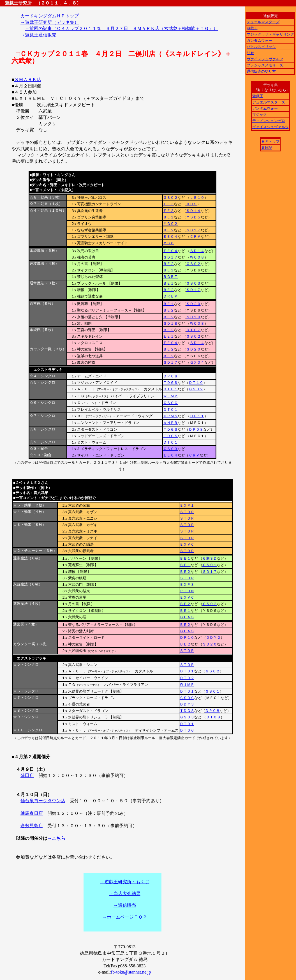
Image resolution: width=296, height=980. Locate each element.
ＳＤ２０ (193, 304)
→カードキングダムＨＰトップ (47, 16)
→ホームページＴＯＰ (125, 917)
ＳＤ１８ (170, 323)
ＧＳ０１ (210, 565)
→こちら (56, 838)
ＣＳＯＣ (170, 403)
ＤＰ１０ (187, 637)
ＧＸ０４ (197, 362)
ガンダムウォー (259, 41)
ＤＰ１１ (197, 416)
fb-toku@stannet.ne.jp (131, 972)
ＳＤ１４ (193, 211)
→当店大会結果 (125, 893)
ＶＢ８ (169, 243)
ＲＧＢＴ (170, 277)
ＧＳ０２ (170, 198)
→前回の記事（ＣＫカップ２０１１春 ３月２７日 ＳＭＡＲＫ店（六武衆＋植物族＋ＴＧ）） (121, 28)
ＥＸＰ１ (187, 505)
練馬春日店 (32, 813)
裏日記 (267, 148)
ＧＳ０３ (193, 283)
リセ (250, 53)
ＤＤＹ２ (213, 637)
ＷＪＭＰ (170, 396)
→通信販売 (125, 905)
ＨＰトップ (270, 141)
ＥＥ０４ (170, 237)
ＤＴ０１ (170, 389)
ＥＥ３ (169, 204)
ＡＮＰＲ (170, 423)
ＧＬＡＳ (187, 617)
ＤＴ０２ (187, 678)
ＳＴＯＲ (187, 512)
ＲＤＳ (192, 204)
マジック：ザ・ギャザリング (270, 34)
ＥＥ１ (169, 336)
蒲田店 (27, 775)
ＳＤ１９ (193, 317)
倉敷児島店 (32, 826)
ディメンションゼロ (269, 121)
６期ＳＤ (210, 558)
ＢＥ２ (169, 230)
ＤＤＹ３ (187, 704)
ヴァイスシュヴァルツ (265, 59)
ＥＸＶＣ (187, 544)
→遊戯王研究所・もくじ (125, 882)
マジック (260, 115)
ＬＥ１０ (197, 198)
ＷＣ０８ (197, 257)
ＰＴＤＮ (187, 591)
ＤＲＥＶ (170, 296)
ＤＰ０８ (170, 376)
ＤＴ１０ (196, 383)
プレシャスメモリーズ (265, 65)
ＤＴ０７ (193, 330)
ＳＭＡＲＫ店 (28, 79)
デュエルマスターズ (263, 22)
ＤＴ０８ (213, 717)
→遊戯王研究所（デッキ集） (50, 22)
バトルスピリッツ (261, 47)
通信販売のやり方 (261, 71)
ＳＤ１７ (193, 230)
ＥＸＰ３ (187, 584)
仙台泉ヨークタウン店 (43, 801)
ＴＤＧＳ (170, 383)
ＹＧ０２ (170, 224)
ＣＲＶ (195, 237)
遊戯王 (252, 28)
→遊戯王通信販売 (38, 35)
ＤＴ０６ (187, 730)
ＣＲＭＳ (170, 416)
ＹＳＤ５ (193, 217)
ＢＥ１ (169, 217)
